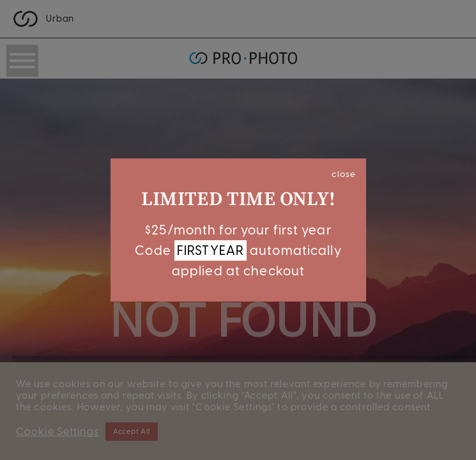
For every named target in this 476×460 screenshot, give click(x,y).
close (344, 174)
